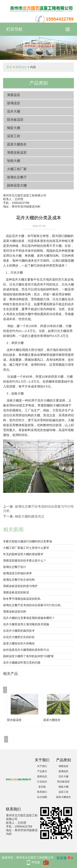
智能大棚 (14, 161)
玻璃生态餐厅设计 (15, 567)
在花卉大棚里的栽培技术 (19, 631)
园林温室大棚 (17, 185)
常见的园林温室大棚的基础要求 (23, 554)
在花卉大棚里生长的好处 (19, 637)
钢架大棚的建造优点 (30, 516)
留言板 (42, 787)
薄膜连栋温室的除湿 (16, 592)
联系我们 (42, 792)
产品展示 (42, 771)
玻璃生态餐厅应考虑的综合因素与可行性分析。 (33, 605)
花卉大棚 (14, 111)
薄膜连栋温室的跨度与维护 (20, 586)
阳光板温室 (15, 120)
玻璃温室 (14, 103)
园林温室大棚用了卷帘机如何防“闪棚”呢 (28, 656)
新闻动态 (21, 67)
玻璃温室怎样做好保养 (17, 573)
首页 (9, 67)
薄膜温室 (14, 95)
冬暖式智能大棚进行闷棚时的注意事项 (28, 541)
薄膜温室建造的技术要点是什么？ (25, 560)
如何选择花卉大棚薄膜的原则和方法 (26, 650)
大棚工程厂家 (17, 169)
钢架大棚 (14, 128)
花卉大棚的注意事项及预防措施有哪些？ (29, 618)
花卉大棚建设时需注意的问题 (22, 663)
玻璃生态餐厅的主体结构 (19, 580)
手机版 (36, 862)
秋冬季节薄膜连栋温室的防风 (22, 599)
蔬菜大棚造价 (17, 144)
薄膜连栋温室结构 (15, 612)
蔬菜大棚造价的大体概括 (19, 643)
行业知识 (42, 782)
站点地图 (42, 797)
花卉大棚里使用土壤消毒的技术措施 (26, 624)
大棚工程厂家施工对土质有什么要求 (26, 548)
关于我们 (42, 766)
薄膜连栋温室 (17, 153)
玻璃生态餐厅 (17, 177)
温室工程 (14, 136)
